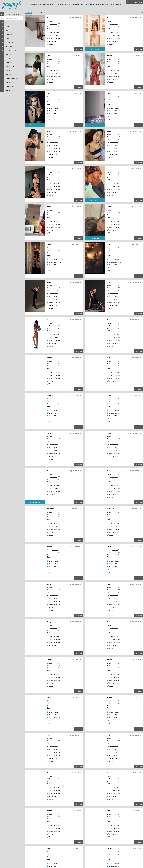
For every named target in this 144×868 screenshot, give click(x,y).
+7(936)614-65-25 (75, 848)
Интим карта (118, 4)
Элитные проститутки (81, 4)
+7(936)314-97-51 (75, 697)
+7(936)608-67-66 (135, 848)
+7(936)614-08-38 (75, 622)
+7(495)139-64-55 (135, 18)
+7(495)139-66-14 (135, 320)
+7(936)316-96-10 (135, 546)
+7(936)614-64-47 (135, 811)
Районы (103, 4)
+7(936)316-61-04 (75, 811)
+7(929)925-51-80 (75, 584)
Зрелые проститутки (47, 4)
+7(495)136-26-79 (135, 169)
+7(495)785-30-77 (75, 433)
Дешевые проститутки (64, 4)
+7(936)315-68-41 (135, 773)
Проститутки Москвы (31, 4)
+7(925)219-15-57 (135, 697)
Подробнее (78, 49)
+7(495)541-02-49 (75, 546)
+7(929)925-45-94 (75, 735)
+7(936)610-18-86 (135, 735)
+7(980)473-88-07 (75, 56)
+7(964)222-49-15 (75, 244)
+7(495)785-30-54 (75, 93)
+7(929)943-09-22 (135, 584)
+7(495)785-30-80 (75, 18)
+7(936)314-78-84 (135, 660)
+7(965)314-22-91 (75, 282)
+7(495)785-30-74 (135, 509)
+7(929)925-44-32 (75, 773)
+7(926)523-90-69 (75, 660)
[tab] (29, 12)
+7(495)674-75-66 (135, 471)
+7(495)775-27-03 (75, 471)
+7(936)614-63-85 (135, 622)
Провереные (94, 4)
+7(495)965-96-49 (135, 395)
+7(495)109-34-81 (135, 433)
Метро (109, 4)
